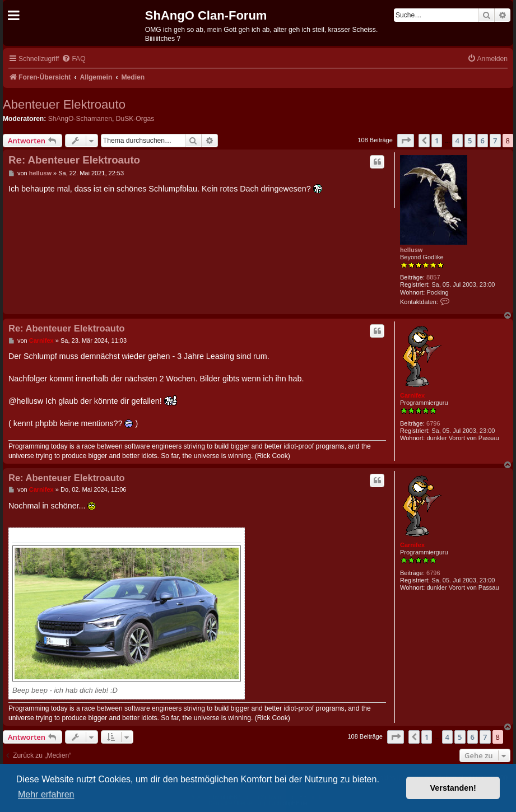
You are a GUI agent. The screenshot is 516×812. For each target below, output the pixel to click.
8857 (433, 277)
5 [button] (470, 141)
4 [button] (457, 141)
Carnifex (412, 395)
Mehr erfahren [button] (46, 794)
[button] (406, 141)
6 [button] (483, 141)
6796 (433, 423)
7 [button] (495, 141)
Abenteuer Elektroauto (64, 104)
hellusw (411, 250)
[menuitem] (73, 59)
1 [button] (437, 141)
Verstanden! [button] (453, 788)
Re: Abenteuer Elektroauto (74, 160)
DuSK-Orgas (135, 119)
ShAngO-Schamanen (80, 119)
